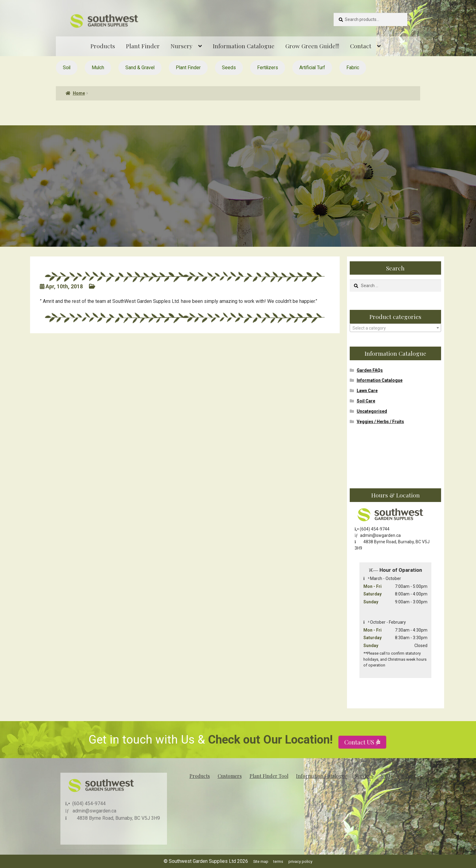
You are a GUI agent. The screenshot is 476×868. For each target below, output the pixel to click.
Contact (361, 46)
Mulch (98, 68)
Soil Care (366, 401)
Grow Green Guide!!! (312, 46)
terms (278, 861)
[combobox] (395, 328)
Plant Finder (143, 46)
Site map (261, 861)
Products (103, 46)
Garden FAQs (370, 370)
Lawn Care (367, 391)
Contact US (360, 759)
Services (364, 776)
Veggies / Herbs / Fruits (380, 422)
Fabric (353, 68)
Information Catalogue (244, 46)
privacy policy (300, 861)
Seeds (229, 68)
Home (79, 93)
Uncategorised (372, 411)
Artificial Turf (312, 68)
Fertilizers (268, 68)
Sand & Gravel (140, 68)
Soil (67, 68)
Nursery (182, 46)
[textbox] (395, 328)
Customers (230, 776)
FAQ (386, 776)
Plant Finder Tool (269, 776)
